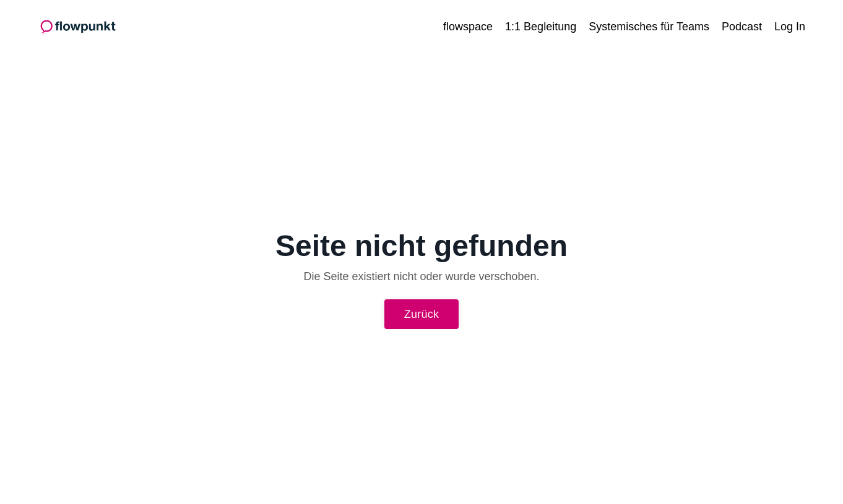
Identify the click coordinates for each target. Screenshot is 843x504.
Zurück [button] (422, 314)
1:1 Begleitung (541, 27)
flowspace (468, 27)
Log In (790, 27)
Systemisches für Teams (649, 27)
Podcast (742, 27)
